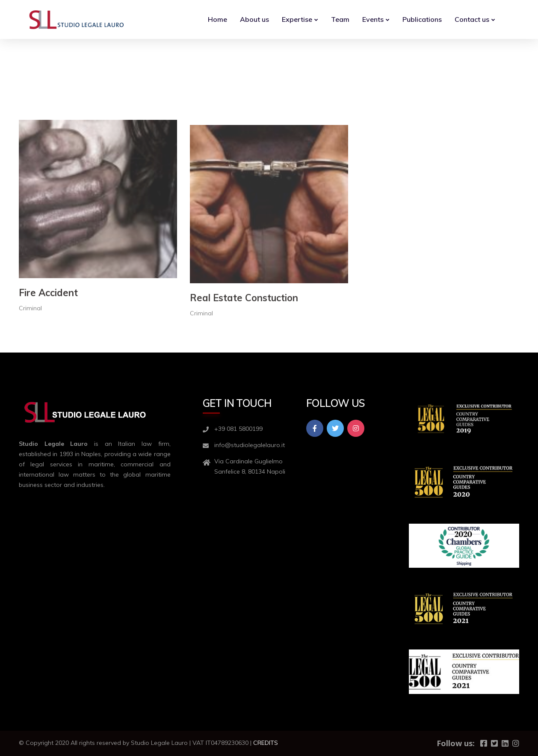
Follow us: (456, 743)
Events (373, 19)
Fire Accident (48, 379)
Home (217, 19)
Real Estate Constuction (244, 391)
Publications (422, 19)
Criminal (30, 394)
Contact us (472, 19)
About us (254, 19)
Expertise (297, 19)
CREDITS (266, 743)
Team (340, 19)
